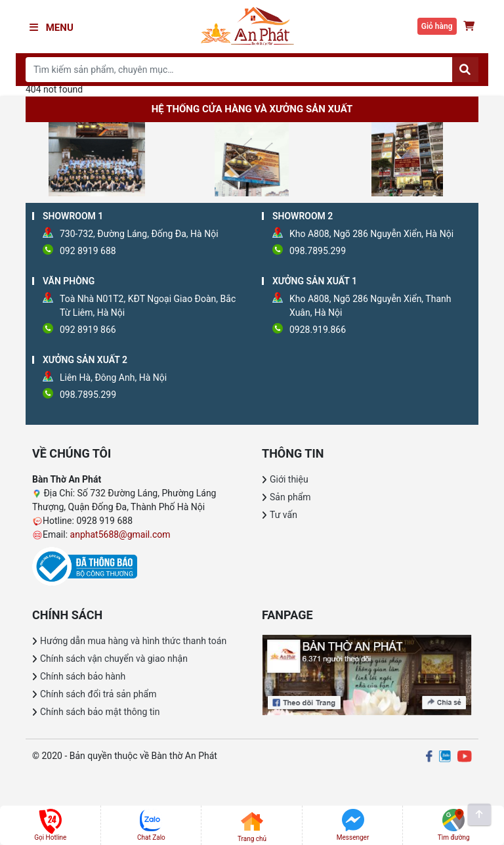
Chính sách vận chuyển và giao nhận (114, 659)
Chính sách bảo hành (83, 676)
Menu (52, 28)
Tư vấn (283, 515)
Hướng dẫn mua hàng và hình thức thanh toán (133, 641)
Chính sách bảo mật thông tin (100, 712)
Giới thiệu (289, 479)
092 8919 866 (88, 330)
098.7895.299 (318, 251)
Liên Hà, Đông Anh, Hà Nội (113, 378)
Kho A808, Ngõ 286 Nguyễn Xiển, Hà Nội (371, 234)
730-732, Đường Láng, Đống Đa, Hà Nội (139, 234)
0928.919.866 (318, 330)
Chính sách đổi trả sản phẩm (98, 694)
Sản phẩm (290, 497)
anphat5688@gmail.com (120, 534)
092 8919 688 (88, 251)
